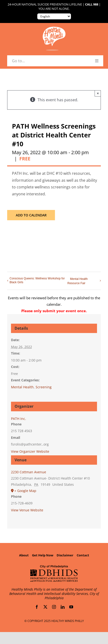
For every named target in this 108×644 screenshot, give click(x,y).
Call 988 (92, 4)
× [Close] (98, 93)
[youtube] (71, 607)
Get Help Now (43, 555)
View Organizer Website (30, 451)
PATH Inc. (19, 419)
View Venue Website (27, 510)
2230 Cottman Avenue (29, 472)
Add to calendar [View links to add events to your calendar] (31, 215)
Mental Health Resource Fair (78, 281)
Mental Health (22, 387)
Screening (44, 387)
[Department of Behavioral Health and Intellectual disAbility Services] (54, 567)
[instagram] (54, 607)
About (24, 555)
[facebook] (37, 607)
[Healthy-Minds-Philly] (54, 28)
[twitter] (45, 607)
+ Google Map (25, 491)
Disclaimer (65, 555)
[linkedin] (63, 607)
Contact (83, 555)
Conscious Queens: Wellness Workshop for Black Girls (37, 280)
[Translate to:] (54, 16)
